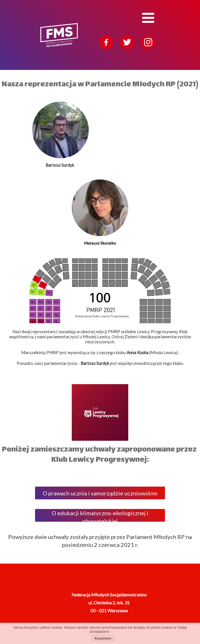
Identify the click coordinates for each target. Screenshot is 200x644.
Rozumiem (103, 638)
